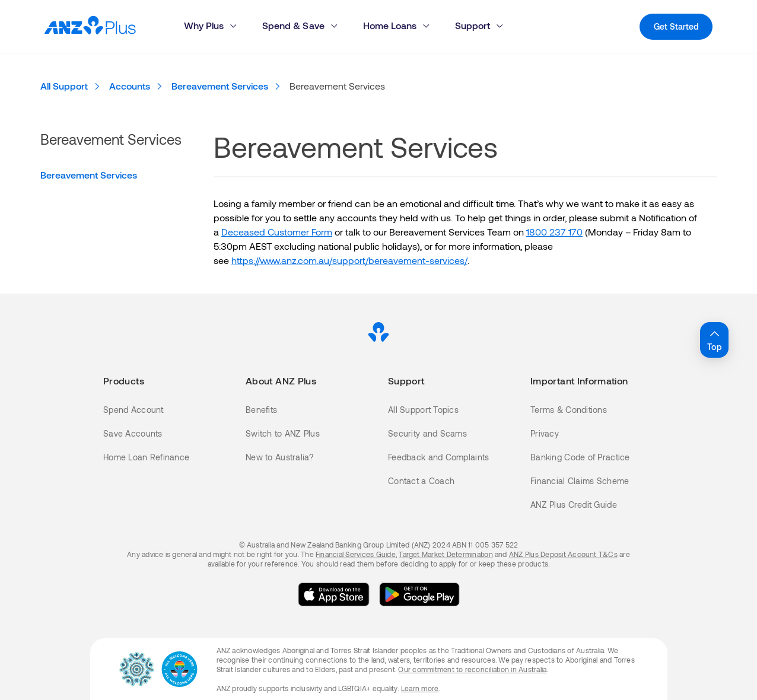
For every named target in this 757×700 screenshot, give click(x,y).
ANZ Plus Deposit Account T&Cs (563, 554)
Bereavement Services (89, 175)
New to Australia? (280, 457)
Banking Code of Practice (580, 457)
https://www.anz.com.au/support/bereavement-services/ (349, 260)
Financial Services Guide (356, 554)
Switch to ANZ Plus (283, 433)
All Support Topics (423, 410)
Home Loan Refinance (146, 457)
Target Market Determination (446, 554)
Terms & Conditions (569, 410)
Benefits (261, 410)
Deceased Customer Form (277, 232)
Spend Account (133, 410)
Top (714, 339)
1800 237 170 (554, 232)
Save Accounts (133, 433)
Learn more (420, 688)
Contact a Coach (421, 481)
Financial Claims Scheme (580, 481)
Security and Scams (427, 433)
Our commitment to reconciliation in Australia (472, 669)
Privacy (545, 433)
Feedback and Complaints (438, 457)
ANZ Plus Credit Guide (574, 505)
